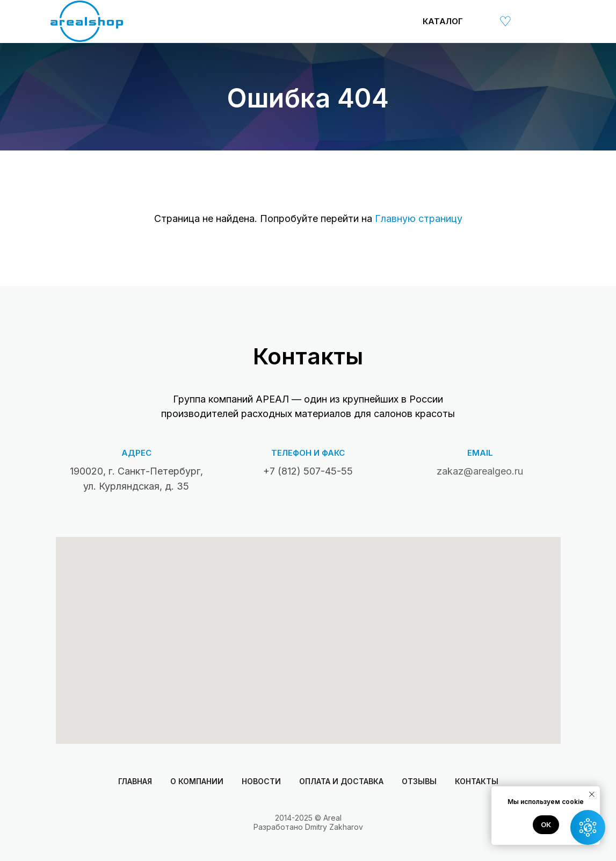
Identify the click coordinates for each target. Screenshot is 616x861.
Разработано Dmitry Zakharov (308, 827)
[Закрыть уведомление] (592, 794)
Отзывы (419, 781)
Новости (261, 781)
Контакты (477, 781)
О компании (197, 781)
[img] (481, 21)
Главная (135, 781)
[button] (588, 827)
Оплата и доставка (341, 781)
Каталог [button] (443, 21)
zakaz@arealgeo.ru (480, 471)
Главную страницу (419, 218)
